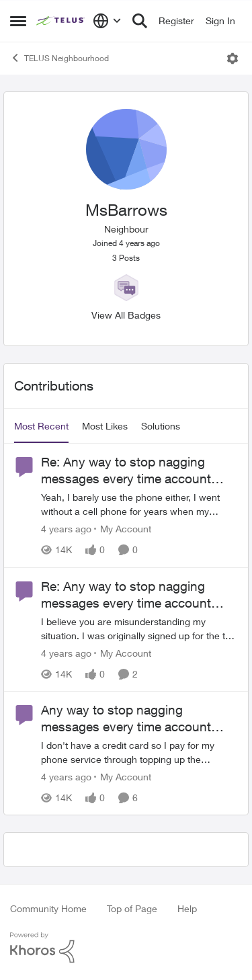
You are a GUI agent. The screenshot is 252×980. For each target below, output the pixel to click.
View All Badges (126, 315)
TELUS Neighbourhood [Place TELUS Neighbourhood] (59, 58)
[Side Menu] (18, 21)
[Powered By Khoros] (126, 948)
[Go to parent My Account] (123, 529)
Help (187, 908)
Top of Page (132, 908)
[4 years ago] (66, 529)
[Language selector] (107, 21)
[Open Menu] (233, 58)
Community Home (48, 908)
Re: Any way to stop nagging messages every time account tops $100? (126, 471)
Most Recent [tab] (41, 426)
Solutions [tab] (161, 426)
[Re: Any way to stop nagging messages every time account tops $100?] (139, 505)
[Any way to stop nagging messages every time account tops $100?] (139, 752)
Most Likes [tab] (105, 426)
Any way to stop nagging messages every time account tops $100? (126, 719)
